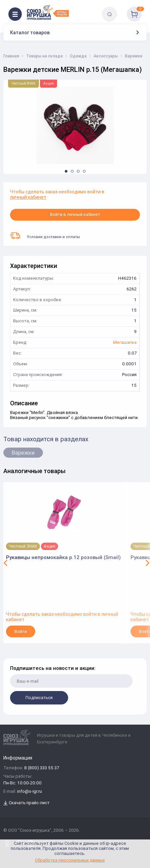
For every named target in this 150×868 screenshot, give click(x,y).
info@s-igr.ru (30, 792)
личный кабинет (28, 197)
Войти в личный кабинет (75, 214)
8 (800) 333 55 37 (42, 768)
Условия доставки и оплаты (45, 236)
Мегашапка (125, 343)
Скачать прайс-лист (27, 803)
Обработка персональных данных (70, 860)
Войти (21, 631)
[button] (66, 171)
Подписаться (39, 698)
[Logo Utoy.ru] (48, 12)
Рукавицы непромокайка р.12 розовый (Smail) (63, 557)
